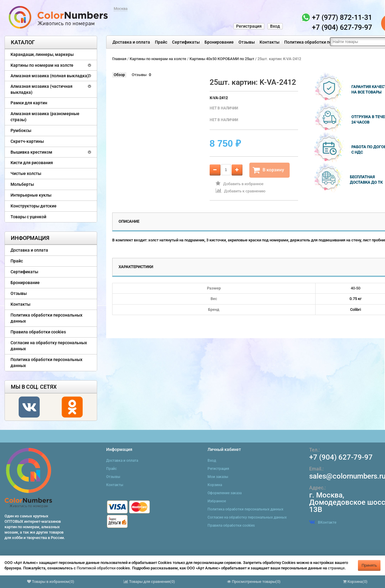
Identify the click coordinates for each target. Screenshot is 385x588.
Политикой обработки (96, 568)
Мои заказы (218, 477)
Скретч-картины (27, 141)
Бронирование (219, 42)
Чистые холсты (26, 173)
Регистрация (249, 26)
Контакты (269, 42)
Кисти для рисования (32, 163)
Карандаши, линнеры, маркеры (42, 54)
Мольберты (22, 184)
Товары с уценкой (28, 217)
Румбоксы (21, 130)
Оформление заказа (225, 493)
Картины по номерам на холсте (42, 65)
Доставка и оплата (131, 42)
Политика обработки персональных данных (328, 42)
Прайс (161, 42)
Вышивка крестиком (31, 152)
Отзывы (247, 42)
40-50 (356, 288)
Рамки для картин (29, 103)
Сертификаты (186, 42)
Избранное (217, 501)
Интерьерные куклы (31, 195)
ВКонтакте (323, 522)
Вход (275, 26)
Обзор (119, 75)
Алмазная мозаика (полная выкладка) (50, 76)
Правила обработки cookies (38, 332)
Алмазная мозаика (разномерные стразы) (45, 117)
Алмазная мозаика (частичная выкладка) (42, 89)
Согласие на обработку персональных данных (49, 346)
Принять (369, 565)
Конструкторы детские (34, 206)
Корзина (215, 485)
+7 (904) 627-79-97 (341, 457)
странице (336, 568)
